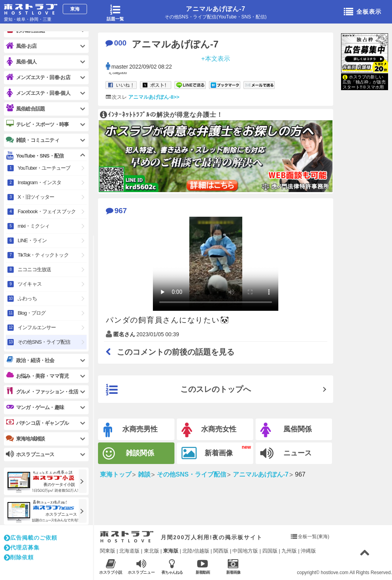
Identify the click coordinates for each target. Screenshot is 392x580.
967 (116, 211)
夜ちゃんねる (172, 566)
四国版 (270, 551)
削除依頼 (19, 557)
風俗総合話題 (25, 109)
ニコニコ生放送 (34, 269)
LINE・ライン (32, 240)
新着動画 (202, 566)
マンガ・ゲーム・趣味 (35, 407)
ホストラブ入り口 (127, 537)
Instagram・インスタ (40, 182)
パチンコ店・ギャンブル (37, 423)
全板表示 (363, 12)
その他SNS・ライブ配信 (44, 342)
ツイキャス (30, 284)
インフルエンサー (37, 327)
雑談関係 (128, 454)
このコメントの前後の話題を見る (170, 352)
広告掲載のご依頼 (31, 538)
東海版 (171, 551)
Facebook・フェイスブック (47, 211)
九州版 (289, 551)
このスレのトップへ (178, 390)
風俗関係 (286, 430)
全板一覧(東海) (314, 536)
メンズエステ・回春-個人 (38, 93)
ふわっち (27, 298)
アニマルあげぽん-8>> (154, 97)
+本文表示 (215, 58)
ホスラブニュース (141, 567)
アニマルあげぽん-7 (216, 9)
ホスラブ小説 (111, 566)
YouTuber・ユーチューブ (44, 168)
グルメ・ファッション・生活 (42, 391)
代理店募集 (22, 547)
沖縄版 (308, 551)
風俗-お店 (21, 46)
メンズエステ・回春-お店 (38, 77)
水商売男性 (131, 430)
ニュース (286, 453)
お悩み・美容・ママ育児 (37, 376)
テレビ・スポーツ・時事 (37, 124)
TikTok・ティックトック (43, 255)
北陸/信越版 (196, 551)
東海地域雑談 (25, 439)
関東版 (108, 551)
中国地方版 (245, 551)
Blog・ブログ (32, 313)
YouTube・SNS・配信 (35, 156)
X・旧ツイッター (36, 197)
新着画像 (207, 453)
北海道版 (129, 551)
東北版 (152, 551)
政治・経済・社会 (30, 360)
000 (116, 43)
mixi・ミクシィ (34, 226)
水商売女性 (209, 430)
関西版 (221, 551)
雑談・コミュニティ (33, 140)
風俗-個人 (21, 62)
